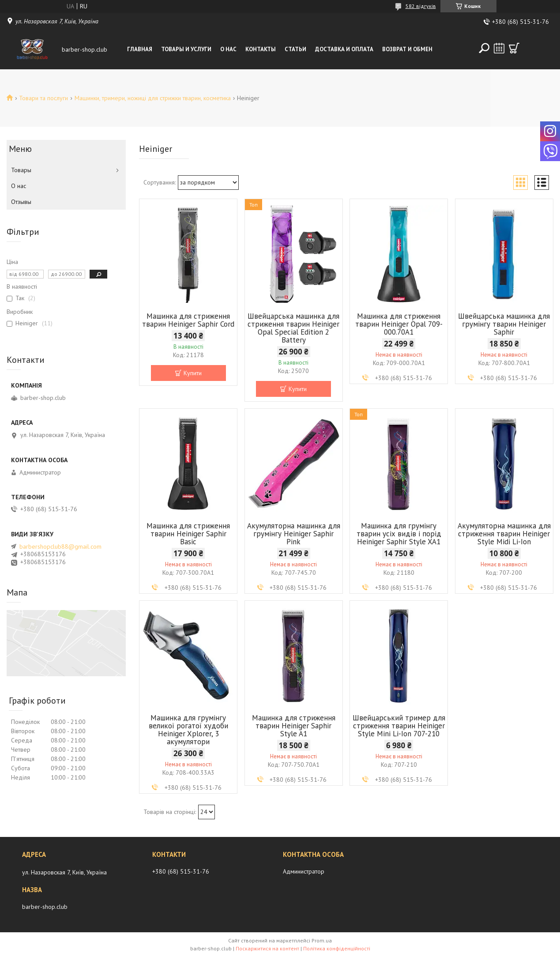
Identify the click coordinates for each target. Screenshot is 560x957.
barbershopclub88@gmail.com (60, 546)
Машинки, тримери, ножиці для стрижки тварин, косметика (153, 98)
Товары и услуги (186, 49)
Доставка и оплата (344, 49)
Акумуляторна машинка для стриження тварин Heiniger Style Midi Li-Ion (504, 534)
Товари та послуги (43, 98)
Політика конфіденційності (337, 948)
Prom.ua (322, 940)
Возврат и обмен (407, 49)
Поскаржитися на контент (267, 948)
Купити (193, 373)
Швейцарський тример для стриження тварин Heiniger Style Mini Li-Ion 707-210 (399, 726)
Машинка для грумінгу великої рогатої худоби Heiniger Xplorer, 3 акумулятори (188, 730)
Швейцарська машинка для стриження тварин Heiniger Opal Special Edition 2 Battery (293, 328)
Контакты (261, 49)
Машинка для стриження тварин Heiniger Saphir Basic (188, 534)
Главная (140, 49)
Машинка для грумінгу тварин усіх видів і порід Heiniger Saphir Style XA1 (399, 534)
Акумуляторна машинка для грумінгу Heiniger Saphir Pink (294, 534)
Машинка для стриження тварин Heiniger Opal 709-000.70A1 (399, 324)
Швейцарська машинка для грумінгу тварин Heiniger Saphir (504, 324)
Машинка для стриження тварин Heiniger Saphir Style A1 (294, 726)
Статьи (295, 49)
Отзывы (21, 202)
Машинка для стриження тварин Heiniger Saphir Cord (188, 320)
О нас (228, 49)
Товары (21, 170)
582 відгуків (421, 6)
